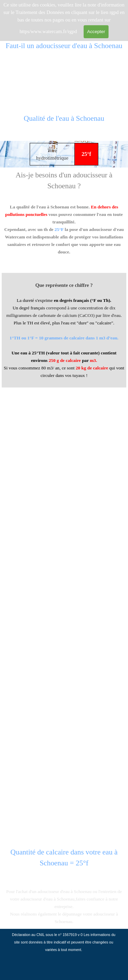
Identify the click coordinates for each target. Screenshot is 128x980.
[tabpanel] (64, 122)
